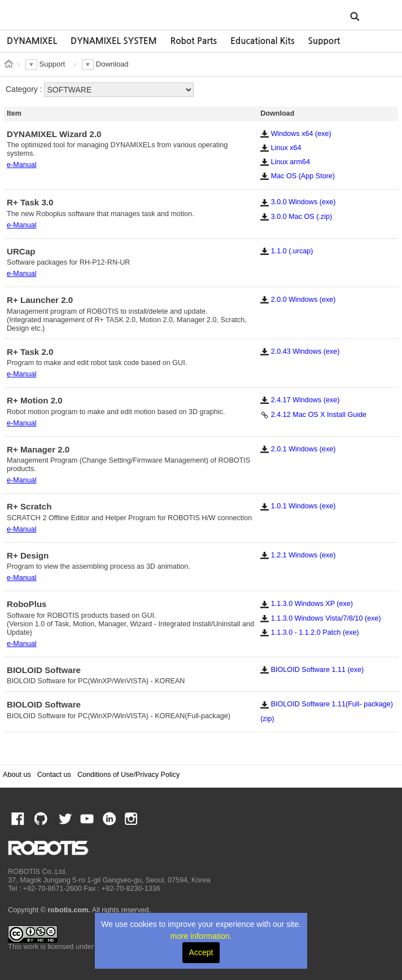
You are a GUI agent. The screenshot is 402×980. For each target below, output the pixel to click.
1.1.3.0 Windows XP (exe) (307, 604)
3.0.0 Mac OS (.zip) (296, 217)
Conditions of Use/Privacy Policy (128, 775)
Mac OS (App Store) (298, 176)
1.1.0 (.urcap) (287, 251)
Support (324, 41)
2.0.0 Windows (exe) (298, 300)
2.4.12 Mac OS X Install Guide (313, 415)
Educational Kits (262, 41)
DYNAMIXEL (32, 41)
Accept (201, 952)
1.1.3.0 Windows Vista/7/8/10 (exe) (321, 618)
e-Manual (22, 165)
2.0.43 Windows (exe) (300, 351)
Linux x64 (281, 148)
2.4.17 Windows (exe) (300, 400)
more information (200, 936)
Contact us (54, 775)
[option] (32, 41)
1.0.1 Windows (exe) (298, 506)
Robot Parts (194, 41)
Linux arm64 (285, 162)
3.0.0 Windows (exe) (298, 202)
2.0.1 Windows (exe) (298, 449)
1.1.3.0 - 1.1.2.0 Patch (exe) (310, 632)
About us (17, 775)
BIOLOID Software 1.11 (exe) (312, 670)
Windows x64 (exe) (296, 134)
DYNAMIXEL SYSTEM (114, 41)
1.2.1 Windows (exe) (298, 555)
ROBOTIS (60, 14)
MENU (377, 16)
